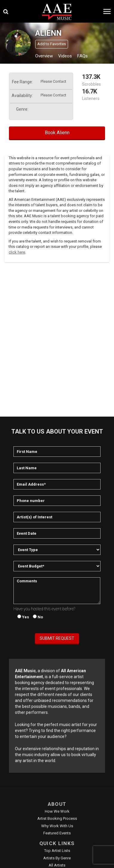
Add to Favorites (52, 44)
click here (17, 252)
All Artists (57, 865)
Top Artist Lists (57, 851)
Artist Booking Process (57, 818)
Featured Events (57, 833)
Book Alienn (57, 133)
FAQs (83, 56)
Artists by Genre (57, 858)
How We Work (57, 811)
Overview (44, 56)
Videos (65, 56)
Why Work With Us (57, 826)
